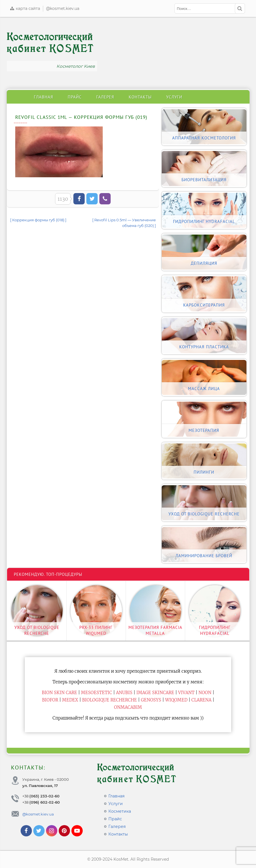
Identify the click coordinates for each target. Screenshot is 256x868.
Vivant (186, 693)
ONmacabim (128, 707)
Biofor (50, 700)
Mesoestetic (97, 693)
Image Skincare (155, 693)
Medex (70, 700)
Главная (44, 97)
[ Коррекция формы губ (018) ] (38, 220)
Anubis (124, 693)
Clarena (201, 700)
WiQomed (176, 700)
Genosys (151, 700)
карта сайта (25, 8)
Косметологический (51, 43)
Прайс (75, 97)
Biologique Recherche (110, 700)
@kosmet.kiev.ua (63, 8)
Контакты (140, 97)
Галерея (105, 97)
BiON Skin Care (59, 693)
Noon (205, 693)
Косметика (120, 811)
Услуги (174, 97)
